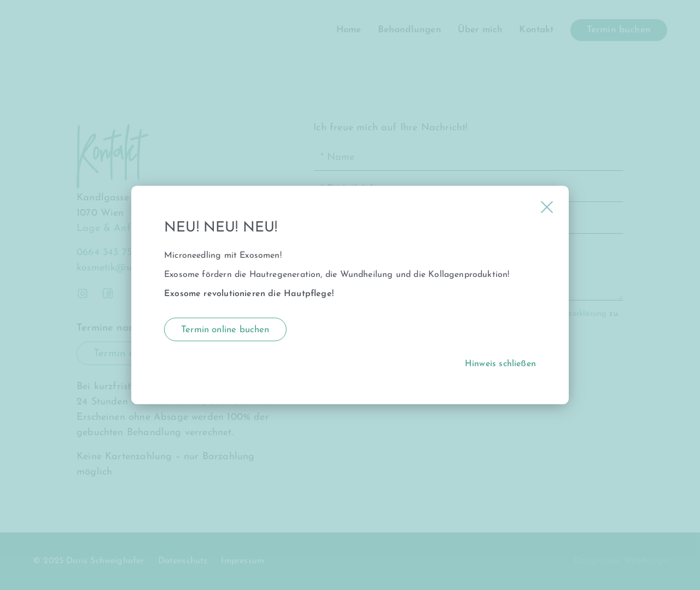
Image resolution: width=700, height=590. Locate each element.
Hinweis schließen (500, 365)
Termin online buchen (225, 330)
